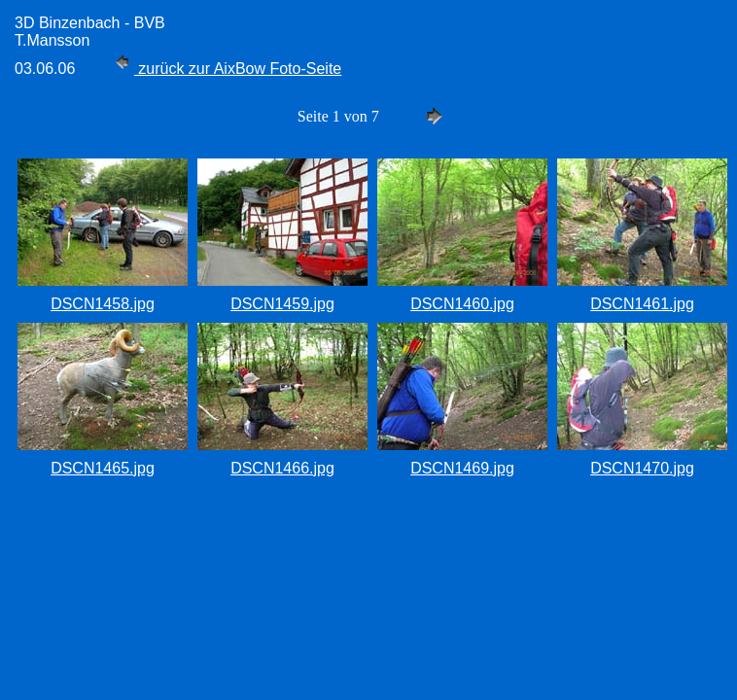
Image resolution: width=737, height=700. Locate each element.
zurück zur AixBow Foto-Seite (226, 69)
